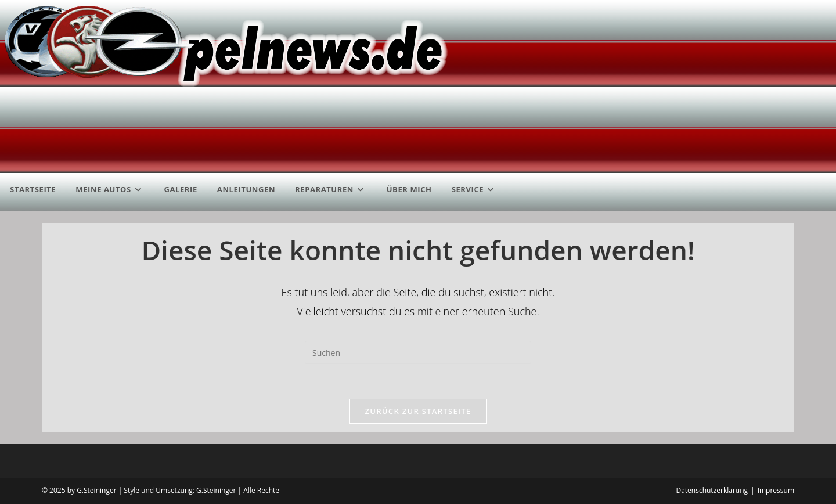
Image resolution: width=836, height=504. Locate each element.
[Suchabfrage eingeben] (418, 352)
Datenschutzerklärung (712, 490)
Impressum (776, 490)
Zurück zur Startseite (418, 411)
